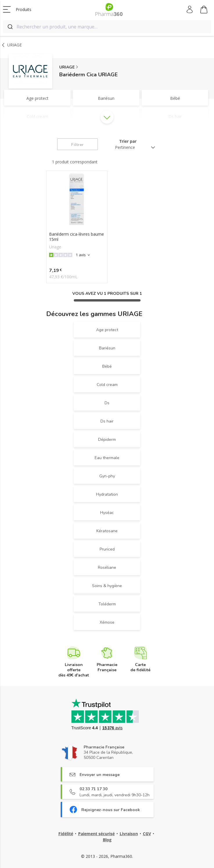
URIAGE (67, 67)
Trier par (128, 141)
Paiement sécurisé (96, 834)
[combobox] (107, 27)
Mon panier (204, 10)
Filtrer (77, 145)
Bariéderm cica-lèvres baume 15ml (77, 237)
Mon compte (190, 10)
